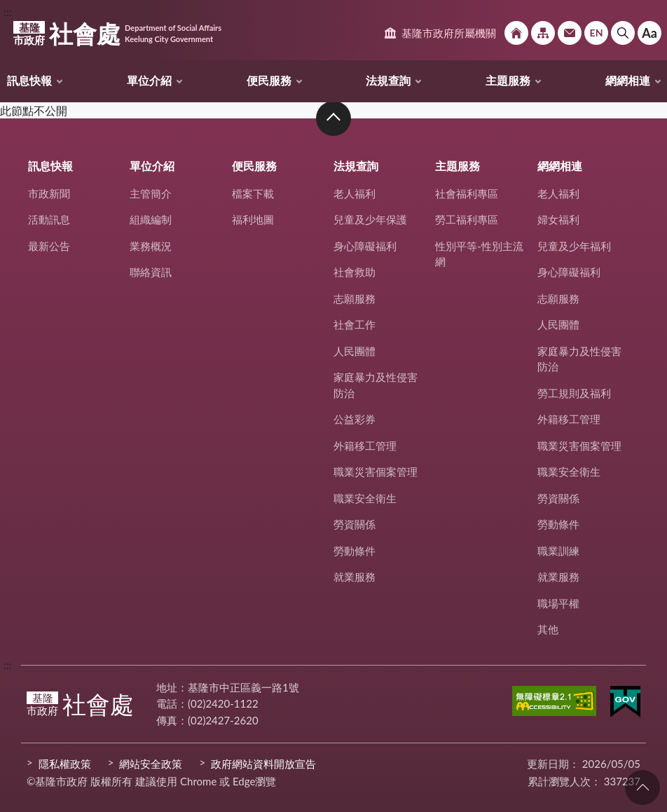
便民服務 (269, 80)
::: (8, 12)
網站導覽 (543, 33)
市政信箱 (570, 33)
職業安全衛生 (365, 498)
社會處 (117, 34)
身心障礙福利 (365, 246)
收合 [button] (333, 118)
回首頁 (516, 33)
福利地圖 (253, 219)
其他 (548, 629)
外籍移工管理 (365, 446)
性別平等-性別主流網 (479, 254)
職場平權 (558, 603)
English (596, 33)
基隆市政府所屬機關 (449, 33)
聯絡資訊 (151, 272)
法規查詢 (388, 80)
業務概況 (151, 246)
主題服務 (508, 80)
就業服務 (355, 577)
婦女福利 (558, 219)
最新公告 (49, 246)
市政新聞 (49, 193)
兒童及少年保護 (370, 219)
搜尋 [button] (623, 33)
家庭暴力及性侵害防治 (376, 385)
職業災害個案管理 (376, 472)
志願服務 (355, 298)
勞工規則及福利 (574, 393)
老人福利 (355, 193)
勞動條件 (355, 551)
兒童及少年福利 (574, 246)
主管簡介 (151, 193)
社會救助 (355, 272)
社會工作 (355, 324)
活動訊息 (49, 219)
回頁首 (642, 787)
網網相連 (628, 80)
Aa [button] (649, 33)
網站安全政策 (151, 764)
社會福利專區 (467, 193)
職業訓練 (558, 551)
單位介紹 (149, 80)
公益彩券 (355, 419)
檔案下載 (253, 193)
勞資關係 (355, 524)
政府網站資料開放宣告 (263, 764)
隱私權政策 (65, 764)
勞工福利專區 (467, 219)
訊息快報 (29, 80)
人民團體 (355, 351)
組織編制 (151, 219)
